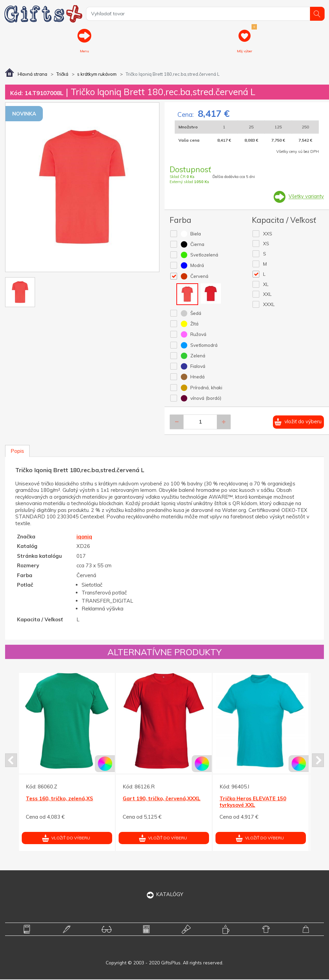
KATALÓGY (165, 895)
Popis (17, 452)
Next (318, 761)
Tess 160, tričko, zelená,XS (59, 799)
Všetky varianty (306, 197)
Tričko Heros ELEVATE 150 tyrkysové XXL (253, 802)
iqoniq (84, 537)
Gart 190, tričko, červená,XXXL (162, 799)
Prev (11, 761)
